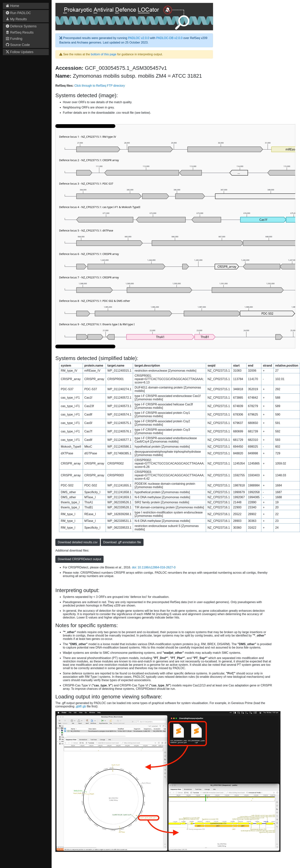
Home (12, 6)
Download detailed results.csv (78, 542)
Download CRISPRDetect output (79, 559)
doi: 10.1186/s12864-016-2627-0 (154, 567)
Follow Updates (20, 52)
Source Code (18, 45)
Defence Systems (21, 26)
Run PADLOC (18, 13)
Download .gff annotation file (122, 542)
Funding (14, 39)
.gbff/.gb (81, 706)
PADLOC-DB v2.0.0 (169, 38)
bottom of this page (104, 54)
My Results (16, 19)
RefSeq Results (20, 32)
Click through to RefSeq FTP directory (100, 86)
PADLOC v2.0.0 (139, 38)
